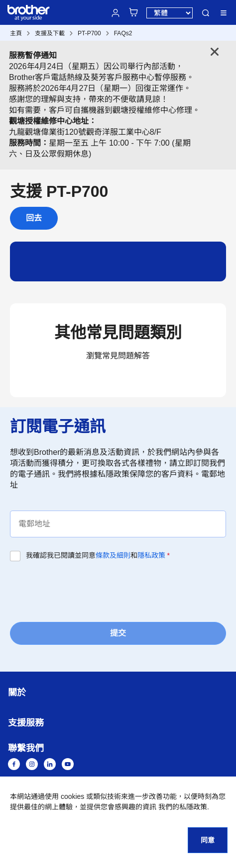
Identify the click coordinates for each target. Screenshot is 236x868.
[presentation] (86, 591)
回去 (34, 218)
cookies (72, 796)
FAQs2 (123, 33)
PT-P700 (89, 33)
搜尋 (206, 13)
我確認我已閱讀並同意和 (98, 555)
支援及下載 (50, 33)
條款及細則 (113, 555)
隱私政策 (151, 555)
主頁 (16, 33)
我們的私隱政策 (183, 807)
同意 (208, 840)
